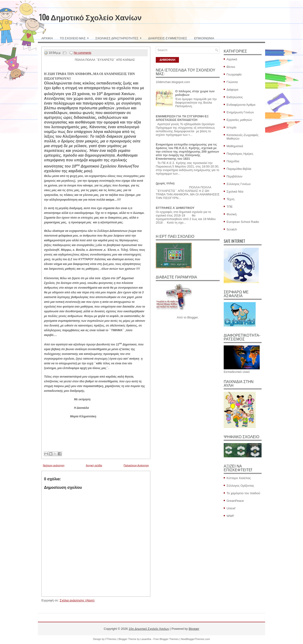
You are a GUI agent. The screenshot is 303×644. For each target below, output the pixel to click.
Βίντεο (231, 67)
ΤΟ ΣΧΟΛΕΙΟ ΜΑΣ (76, 36)
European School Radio (243, 222)
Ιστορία (232, 127)
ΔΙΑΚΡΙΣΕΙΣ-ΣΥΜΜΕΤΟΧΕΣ (168, 38)
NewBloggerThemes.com (195, 639)
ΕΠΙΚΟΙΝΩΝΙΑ (204, 38)
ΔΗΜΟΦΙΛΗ (167, 60)
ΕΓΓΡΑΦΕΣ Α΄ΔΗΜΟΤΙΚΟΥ (175, 208)
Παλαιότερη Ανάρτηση (136, 465)
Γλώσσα (232, 82)
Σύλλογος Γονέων (239, 184)
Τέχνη (230, 199)
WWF (230, 516)
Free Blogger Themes (166, 639)
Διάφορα (232, 90)
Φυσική (232, 214)
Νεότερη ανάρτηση (54, 465)
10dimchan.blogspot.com (173, 82)
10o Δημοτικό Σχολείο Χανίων (90, 17)
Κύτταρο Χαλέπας (239, 478)
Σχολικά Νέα (235, 192)
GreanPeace (235, 501)
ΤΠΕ (230, 207)
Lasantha (146, 639)
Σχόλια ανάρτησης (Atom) (77, 600)
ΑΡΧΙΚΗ (47, 38)
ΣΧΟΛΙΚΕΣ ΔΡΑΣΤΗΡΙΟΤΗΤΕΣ (120, 36)
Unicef (231, 508)
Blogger (192, 317)
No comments (83, 53)
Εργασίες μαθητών (239, 120)
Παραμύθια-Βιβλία (239, 169)
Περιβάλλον (234, 176)
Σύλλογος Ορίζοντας (240, 486)
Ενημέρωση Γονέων (240, 112)
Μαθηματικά (235, 146)
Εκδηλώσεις (235, 97)
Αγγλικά (232, 59)
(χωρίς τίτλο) (165, 183)
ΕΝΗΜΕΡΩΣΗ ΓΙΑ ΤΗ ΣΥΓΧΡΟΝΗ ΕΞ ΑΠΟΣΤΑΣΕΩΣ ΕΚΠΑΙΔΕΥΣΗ (182, 118)
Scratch (232, 229)
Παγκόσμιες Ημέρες (240, 154)
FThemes (111, 639)
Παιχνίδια (233, 161)
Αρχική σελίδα (94, 465)
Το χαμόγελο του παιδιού (243, 493)
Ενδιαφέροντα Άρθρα (241, 105)
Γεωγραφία (234, 74)
